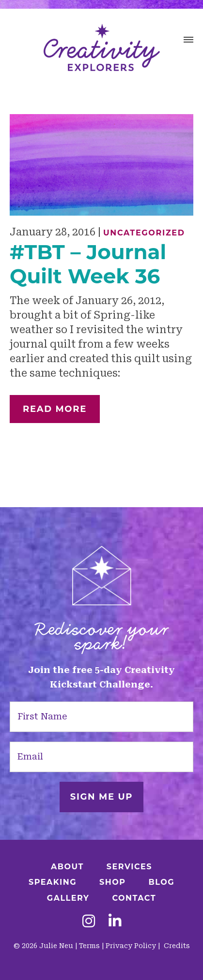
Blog (161, 882)
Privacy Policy (131, 946)
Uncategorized (144, 233)
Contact (134, 898)
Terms (89, 946)
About (67, 867)
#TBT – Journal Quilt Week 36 (88, 264)
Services (129, 867)
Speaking (53, 882)
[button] (188, 41)
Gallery (68, 898)
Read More (55, 409)
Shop (112, 882)
